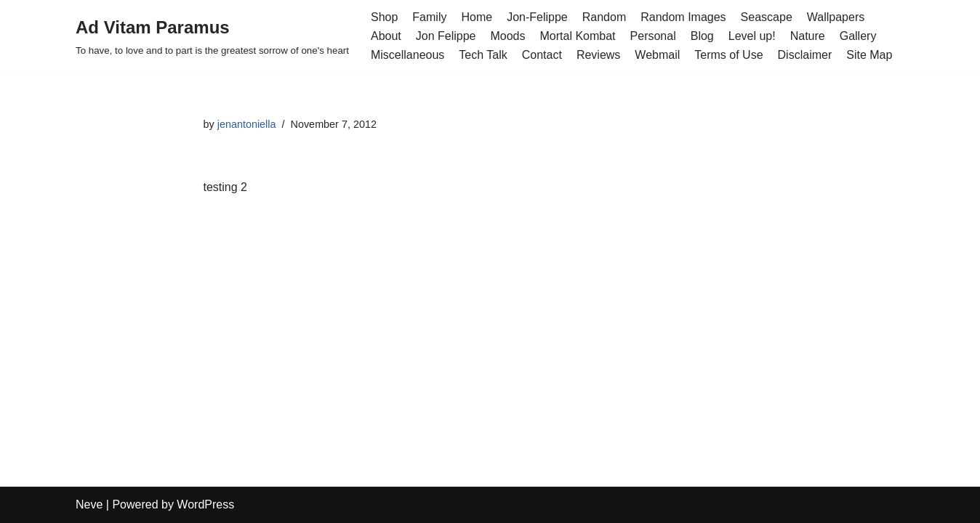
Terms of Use (728, 55)
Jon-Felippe (537, 17)
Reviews (598, 55)
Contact (542, 55)
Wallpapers (836, 17)
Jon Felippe (446, 36)
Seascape (767, 17)
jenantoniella (247, 124)
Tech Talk (483, 55)
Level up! (752, 36)
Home (477, 17)
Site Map (869, 55)
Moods (507, 36)
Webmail (657, 55)
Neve (89, 504)
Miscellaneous (407, 55)
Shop (384, 17)
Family (429, 17)
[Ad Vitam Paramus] (212, 36)
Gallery (858, 36)
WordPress (205, 504)
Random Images (683, 17)
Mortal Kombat (578, 36)
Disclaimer (805, 55)
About (386, 36)
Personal (653, 36)
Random (604, 17)
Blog (702, 36)
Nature (808, 36)
